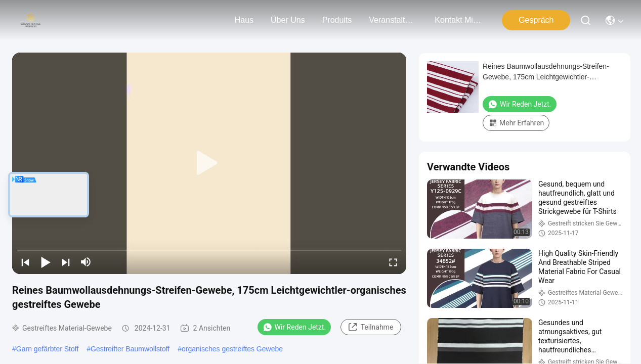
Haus (244, 20)
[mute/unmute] (86, 262)
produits (337, 20)
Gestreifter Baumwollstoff (130, 349)
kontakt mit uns (459, 20)
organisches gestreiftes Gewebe (232, 349)
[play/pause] (46, 262)
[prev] (25, 262)
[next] (66, 262)
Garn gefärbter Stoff (47, 349)
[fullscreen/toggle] (393, 262)
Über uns (288, 20)
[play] (209, 163)
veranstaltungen (393, 20)
